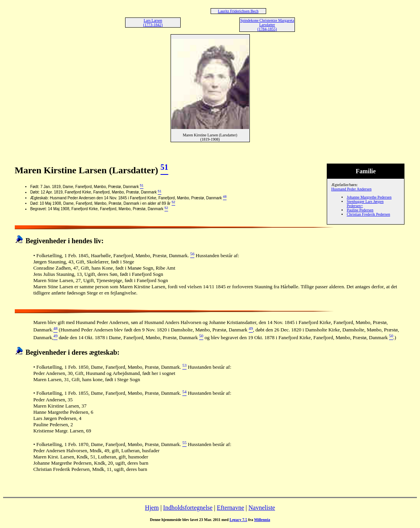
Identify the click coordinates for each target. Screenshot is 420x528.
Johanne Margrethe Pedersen (369, 197)
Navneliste (262, 508)
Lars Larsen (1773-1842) (153, 23)
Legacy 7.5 (239, 520)
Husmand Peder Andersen (351, 189)
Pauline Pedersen (360, 210)
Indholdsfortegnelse (188, 508)
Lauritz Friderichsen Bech (238, 11)
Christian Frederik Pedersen (368, 214)
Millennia (262, 520)
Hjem (152, 508)
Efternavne (230, 508)
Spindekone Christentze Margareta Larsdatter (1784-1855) (267, 25)
